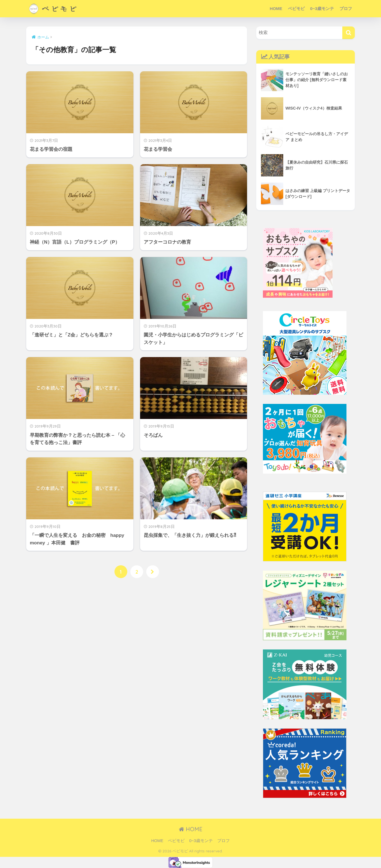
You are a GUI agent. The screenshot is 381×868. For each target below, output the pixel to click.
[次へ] (153, 572)
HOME (276, 9)
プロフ (346, 9)
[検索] (349, 33)
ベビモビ (296, 9)
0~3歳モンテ (322, 9)
